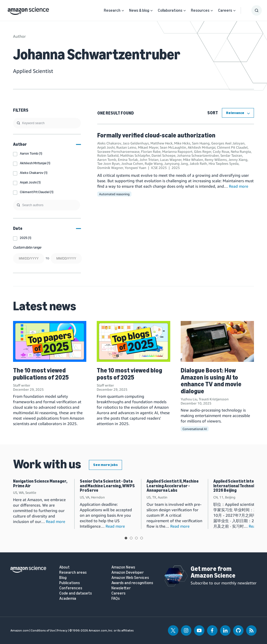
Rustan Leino (126, 147)
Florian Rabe (151, 151)
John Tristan (149, 160)
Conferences (71, 588)
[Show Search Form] (257, 10)
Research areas (73, 573)
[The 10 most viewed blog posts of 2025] (133, 342)
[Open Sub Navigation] (123, 11)
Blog (63, 578)
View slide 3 (136, 538)
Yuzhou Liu (189, 399)
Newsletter (121, 588)
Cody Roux (221, 151)
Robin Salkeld (108, 155)
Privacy (62, 630)
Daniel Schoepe (163, 155)
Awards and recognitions (132, 583)
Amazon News (123, 567)
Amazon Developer (128, 573)
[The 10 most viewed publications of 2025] (50, 342)
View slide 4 (142, 538)
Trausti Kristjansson (214, 399)
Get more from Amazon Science (213, 572)
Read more (239, 186)
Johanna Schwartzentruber (198, 155)
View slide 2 (131, 538)
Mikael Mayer (148, 147)
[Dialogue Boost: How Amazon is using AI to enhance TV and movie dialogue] (217, 342)
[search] (47, 123)
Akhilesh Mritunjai (202, 147)
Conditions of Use (43, 630)
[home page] (28, 10)
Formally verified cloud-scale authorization (156, 135)
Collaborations (170, 10)
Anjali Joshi (106, 147)
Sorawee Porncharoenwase (118, 151)
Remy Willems (216, 160)
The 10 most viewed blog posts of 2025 (129, 374)
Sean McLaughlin (173, 147)
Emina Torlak (128, 160)
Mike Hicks (182, 143)
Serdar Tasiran (231, 155)
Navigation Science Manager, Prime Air (40, 484)
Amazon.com (20, 630)
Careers (225, 10)
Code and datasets (75, 593)
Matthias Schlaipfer (135, 155)
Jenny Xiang (238, 160)
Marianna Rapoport (177, 151)
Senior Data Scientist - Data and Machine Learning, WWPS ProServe (107, 486)
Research (112, 10)
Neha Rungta (241, 151)
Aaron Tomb (107, 160)
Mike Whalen (193, 160)
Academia (68, 599)
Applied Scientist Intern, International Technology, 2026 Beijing (238, 486)
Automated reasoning (114, 194)
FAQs (116, 599)
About (64, 567)
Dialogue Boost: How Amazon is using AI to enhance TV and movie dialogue (211, 381)
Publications (69, 583)
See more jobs (105, 465)
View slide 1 (126, 538)
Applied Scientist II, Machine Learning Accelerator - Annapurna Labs (173, 486)
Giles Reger (203, 151)
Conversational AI (195, 429)
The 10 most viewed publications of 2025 (41, 374)
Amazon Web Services (130, 578)
